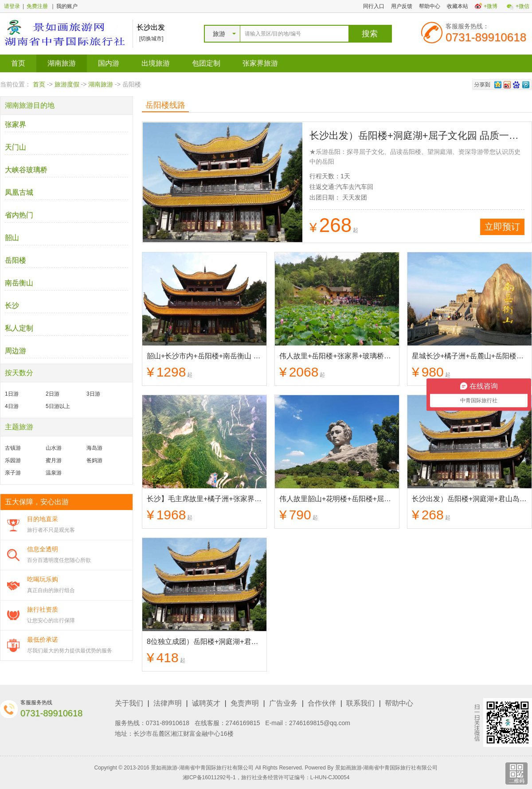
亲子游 (13, 473)
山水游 (54, 448)
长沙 (12, 305)
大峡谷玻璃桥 (26, 170)
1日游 (12, 394)
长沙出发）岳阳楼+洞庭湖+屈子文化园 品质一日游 (419, 135)
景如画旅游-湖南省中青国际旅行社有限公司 (387, 768)
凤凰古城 (19, 192)
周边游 (16, 351)
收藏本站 (458, 6)
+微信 (522, 6)
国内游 (109, 63)
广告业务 (283, 703)
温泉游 (54, 473)
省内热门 (19, 215)
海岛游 (94, 448)
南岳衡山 (19, 283)
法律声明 (168, 703)
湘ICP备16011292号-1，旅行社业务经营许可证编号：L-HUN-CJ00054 (266, 777)
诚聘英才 (206, 703)
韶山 (12, 237)
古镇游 (13, 448)
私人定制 (19, 328)
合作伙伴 (322, 703)
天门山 (16, 147)
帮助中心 (430, 6)
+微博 (491, 6)
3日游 (93, 394)
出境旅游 (156, 63)
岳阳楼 (16, 260)
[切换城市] (151, 39)
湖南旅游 (62, 63)
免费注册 (37, 6)
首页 (18, 63)
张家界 (16, 124)
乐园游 (13, 460)
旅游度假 (67, 84)
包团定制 (206, 63)
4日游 (12, 406)
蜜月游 (54, 460)
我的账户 (67, 6)
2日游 (53, 394)
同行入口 (374, 6)
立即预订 (502, 227)
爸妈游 (94, 460)
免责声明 (245, 703)
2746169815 (243, 723)
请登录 (12, 6)
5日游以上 (58, 406)
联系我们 (360, 703)
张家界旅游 (260, 63)
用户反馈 (402, 6)
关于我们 (129, 703)
